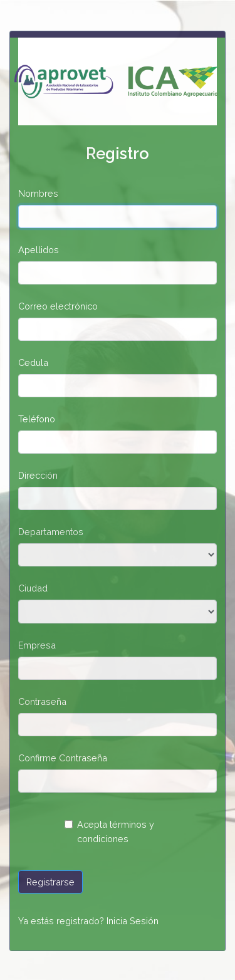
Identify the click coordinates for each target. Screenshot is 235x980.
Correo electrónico (58, 306)
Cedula (33, 362)
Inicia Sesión (133, 921)
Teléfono (37, 419)
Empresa (37, 645)
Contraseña (42, 701)
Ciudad (33, 588)
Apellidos (39, 250)
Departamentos (51, 532)
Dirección (38, 475)
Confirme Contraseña (63, 758)
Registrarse (50, 882)
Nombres (38, 193)
